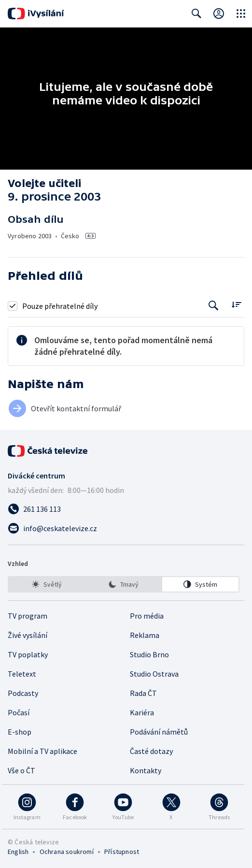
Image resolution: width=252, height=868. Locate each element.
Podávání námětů (159, 732)
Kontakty (146, 770)
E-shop (20, 732)
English (18, 852)
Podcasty (23, 693)
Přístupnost (122, 852)
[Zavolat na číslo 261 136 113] (126, 509)
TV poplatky (28, 654)
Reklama (145, 635)
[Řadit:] (236, 305)
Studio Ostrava (154, 674)
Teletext (22, 674)
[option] (47, 584)
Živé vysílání (28, 635)
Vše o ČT (21, 770)
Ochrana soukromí (67, 852)
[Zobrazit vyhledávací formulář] (196, 14)
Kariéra (142, 712)
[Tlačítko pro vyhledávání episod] (214, 306)
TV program (28, 616)
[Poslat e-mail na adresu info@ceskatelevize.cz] (126, 528)
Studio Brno (149, 654)
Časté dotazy (151, 751)
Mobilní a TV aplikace (42, 751)
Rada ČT (143, 693)
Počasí (19, 712)
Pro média (147, 616)
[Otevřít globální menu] (241, 14)
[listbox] (124, 584)
